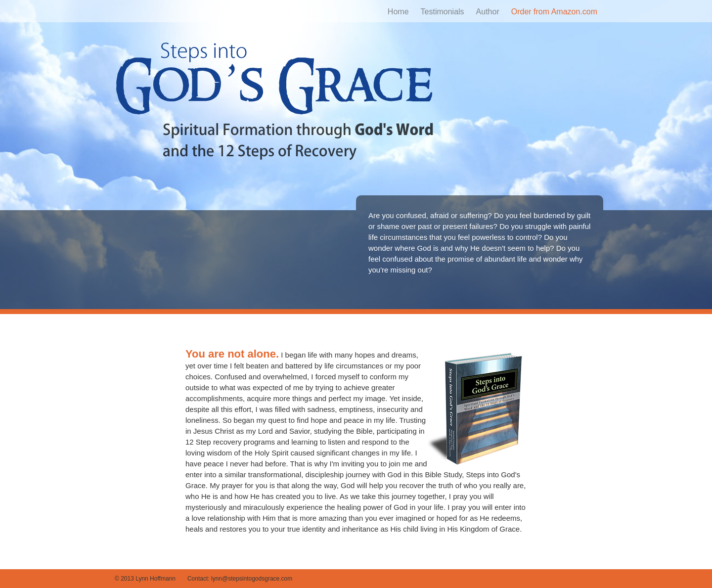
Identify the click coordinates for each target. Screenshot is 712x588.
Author (488, 12)
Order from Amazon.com (554, 12)
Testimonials (443, 12)
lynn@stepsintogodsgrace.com (252, 579)
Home (398, 12)
